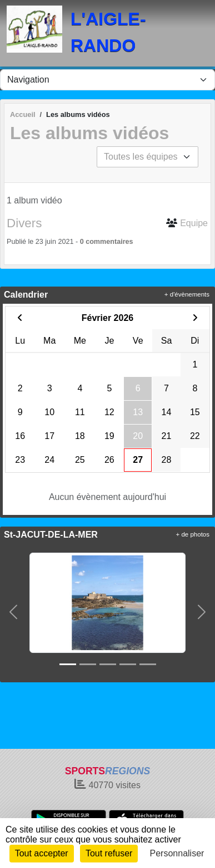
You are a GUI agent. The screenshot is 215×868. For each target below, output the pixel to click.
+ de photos (193, 534)
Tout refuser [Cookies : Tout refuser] (109, 853)
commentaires (109, 242)
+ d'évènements (187, 294)
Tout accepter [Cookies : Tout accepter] (42, 853)
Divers (24, 223)
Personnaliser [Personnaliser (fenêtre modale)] (177, 853)
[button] (13, 612)
